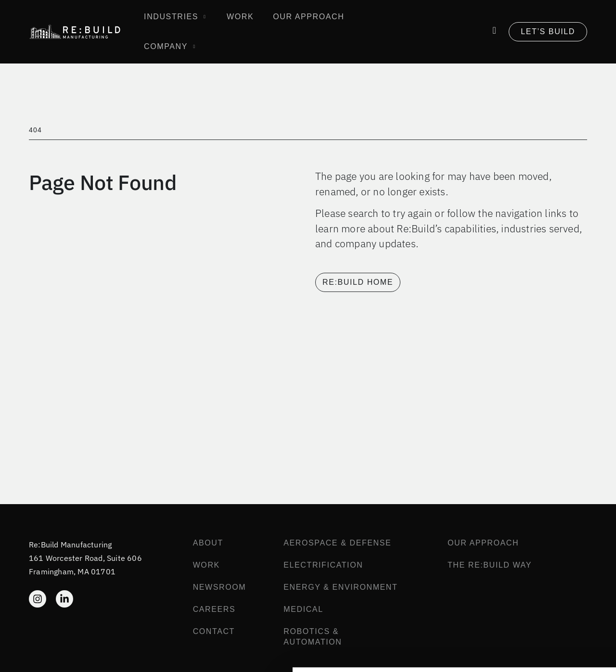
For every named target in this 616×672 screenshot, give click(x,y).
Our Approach (483, 543)
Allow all (536, 611)
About (208, 543)
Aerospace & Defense (337, 543)
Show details (144, 654)
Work (206, 565)
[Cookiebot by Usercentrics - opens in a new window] (62, 654)
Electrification (323, 565)
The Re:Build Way (490, 565)
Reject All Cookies (536, 639)
